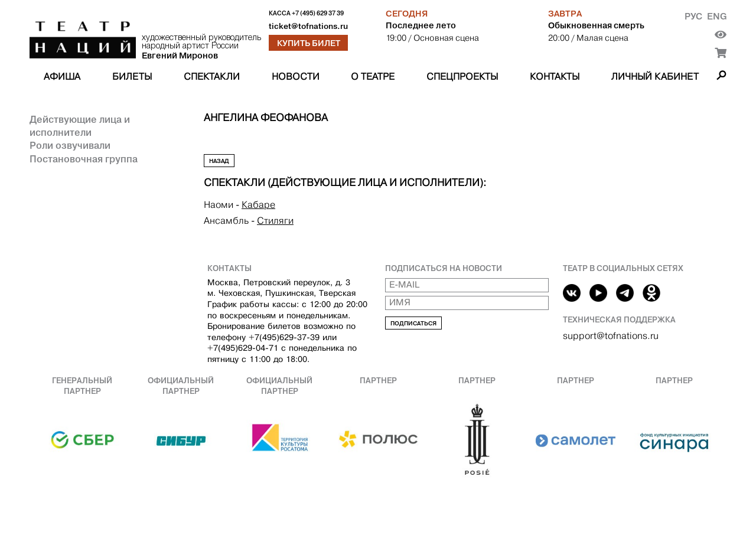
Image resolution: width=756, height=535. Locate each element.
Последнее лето (421, 25)
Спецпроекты (462, 76)
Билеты (132, 76)
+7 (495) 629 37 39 (318, 13)
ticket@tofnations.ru (308, 26)
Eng (717, 16)
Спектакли (212, 76)
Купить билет (309, 43)
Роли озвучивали (70, 145)
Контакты (555, 76)
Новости (296, 76)
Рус (693, 16)
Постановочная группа (84, 159)
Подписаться (413, 323)
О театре (373, 76)
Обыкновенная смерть (596, 25)
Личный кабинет (655, 76)
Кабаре (258, 205)
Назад (219, 161)
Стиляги (275, 221)
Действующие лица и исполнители (80, 126)
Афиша (62, 76)
